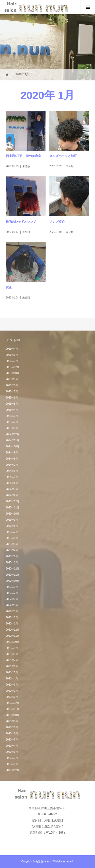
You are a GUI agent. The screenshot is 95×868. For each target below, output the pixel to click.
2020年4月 (12, 746)
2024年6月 (12, 471)
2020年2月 (12, 758)
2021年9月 (12, 648)
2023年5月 (12, 544)
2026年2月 (12, 361)
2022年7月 (12, 593)
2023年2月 (12, 556)
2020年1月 (12, 764)
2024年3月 (12, 489)
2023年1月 (12, 563)
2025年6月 (12, 398)
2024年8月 (12, 459)
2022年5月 (12, 605)
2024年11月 (13, 440)
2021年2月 (12, 691)
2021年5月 (12, 672)
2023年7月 (12, 532)
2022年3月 (12, 611)
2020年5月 (12, 740)
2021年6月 (12, 666)
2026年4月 (12, 349)
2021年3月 (12, 685)
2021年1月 (12, 697)
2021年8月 (12, 654)
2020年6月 (12, 734)
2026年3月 (12, 355)
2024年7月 (12, 465)
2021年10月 (13, 642)
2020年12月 (13, 703)
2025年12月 (13, 367)
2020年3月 (12, 752)
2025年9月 (12, 379)
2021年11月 (13, 636)
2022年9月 (12, 587)
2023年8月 (12, 526)
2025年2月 (12, 422)
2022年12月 (13, 569)
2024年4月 (12, 483)
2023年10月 (13, 514)
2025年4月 (12, 410)
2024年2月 (12, 495)
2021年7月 (12, 660)
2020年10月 (13, 715)
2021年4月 (12, 679)
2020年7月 (12, 727)
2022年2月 (12, 617)
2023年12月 (13, 501)
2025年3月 (12, 416)
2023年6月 (12, 538)
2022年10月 (13, 581)
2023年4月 (12, 550)
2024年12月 (13, 434)
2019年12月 (13, 770)
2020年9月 (12, 721)
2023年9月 (12, 520)
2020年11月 (13, 709)
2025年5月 (12, 404)
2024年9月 (12, 453)
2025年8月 (12, 385)
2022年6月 (12, 599)
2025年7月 (12, 392)
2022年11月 (13, 575)
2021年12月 (13, 630)
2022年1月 (12, 624)
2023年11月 (13, 508)
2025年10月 (13, 373)
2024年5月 (12, 477)
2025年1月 (12, 428)
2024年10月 (13, 446)
